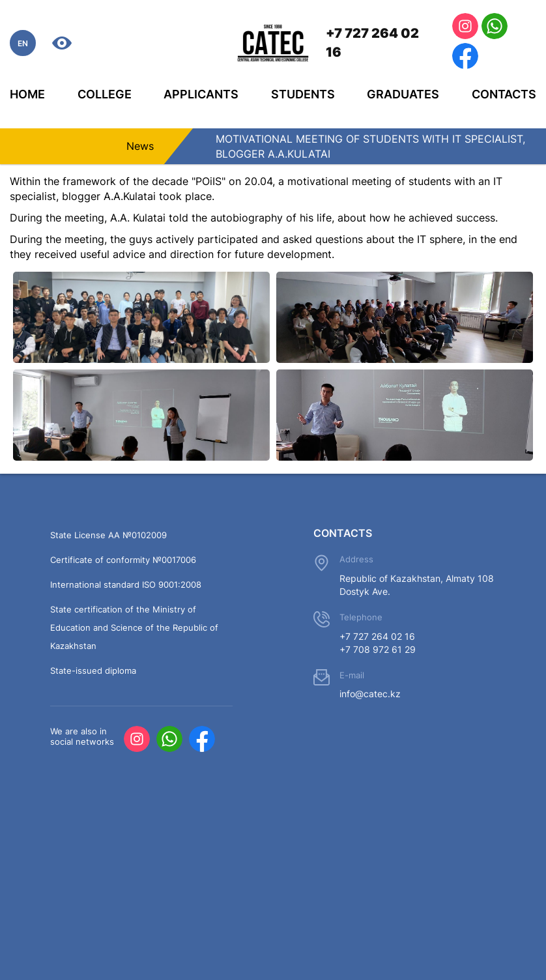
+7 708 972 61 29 (378, 649)
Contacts (504, 94)
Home (27, 94)
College (105, 94)
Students (303, 94)
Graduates (403, 94)
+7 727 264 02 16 (372, 43)
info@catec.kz (370, 694)
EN (23, 43)
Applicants (201, 94)
